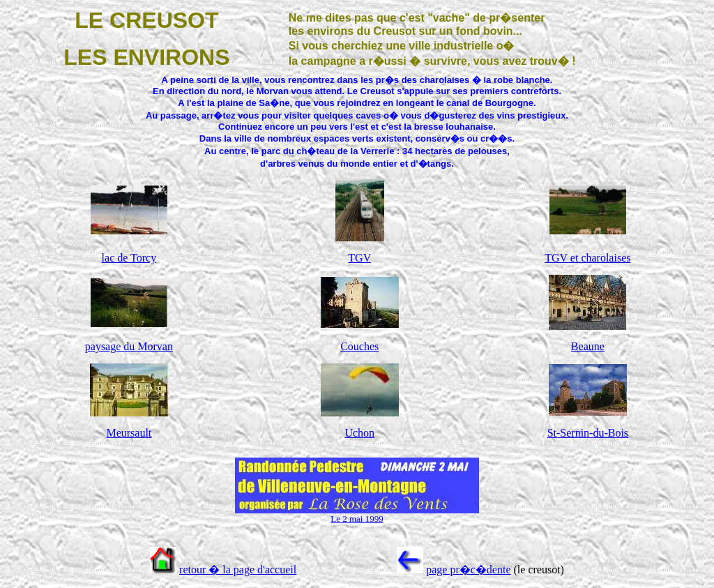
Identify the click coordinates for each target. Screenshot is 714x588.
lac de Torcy (129, 258)
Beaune (588, 346)
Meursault (129, 433)
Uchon (359, 433)
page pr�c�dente (468, 570)
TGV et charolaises (587, 258)
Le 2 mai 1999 (357, 519)
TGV (359, 258)
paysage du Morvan (129, 346)
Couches (359, 346)
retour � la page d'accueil (238, 570)
